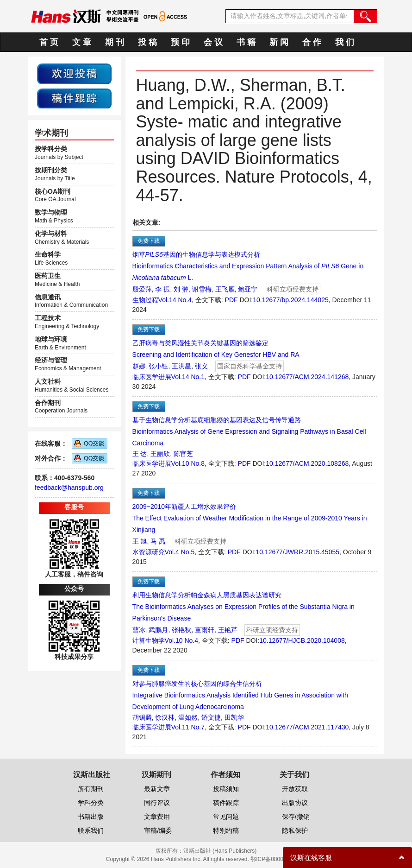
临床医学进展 (152, 377)
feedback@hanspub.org (69, 488)
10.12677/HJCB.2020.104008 (302, 640)
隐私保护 (295, 830)
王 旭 (140, 541)
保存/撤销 (296, 817)
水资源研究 (149, 552)
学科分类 (91, 803)
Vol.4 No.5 (180, 552)
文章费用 (157, 817)
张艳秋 (181, 630)
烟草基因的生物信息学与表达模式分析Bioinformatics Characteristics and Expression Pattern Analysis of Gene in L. (248, 266)
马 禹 (158, 541)
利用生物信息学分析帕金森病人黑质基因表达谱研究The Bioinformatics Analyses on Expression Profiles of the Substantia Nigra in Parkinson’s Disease (243, 607)
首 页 (49, 42)
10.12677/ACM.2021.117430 (307, 727)
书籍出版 (91, 817)
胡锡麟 (142, 717)
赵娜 (139, 366)
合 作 (312, 42)
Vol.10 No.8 (188, 463)
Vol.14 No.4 (175, 300)
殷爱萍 (142, 289)
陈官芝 (183, 454)
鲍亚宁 (248, 289)
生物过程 (145, 300)
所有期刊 (91, 789)
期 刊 (115, 42)
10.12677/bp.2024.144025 (291, 300)
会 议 (213, 42)
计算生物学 (149, 640)
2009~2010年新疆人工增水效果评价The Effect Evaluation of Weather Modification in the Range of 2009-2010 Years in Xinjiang (250, 518)
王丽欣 (160, 454)
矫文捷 (211, 717)
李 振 (162, 289)
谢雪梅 (202, 289)
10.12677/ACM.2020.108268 (307, 463)
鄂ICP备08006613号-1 (278, 859)
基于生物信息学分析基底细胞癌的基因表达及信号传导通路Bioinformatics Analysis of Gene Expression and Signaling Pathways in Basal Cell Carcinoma (249, 431)
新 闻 (279, 42)
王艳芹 (228, 630)
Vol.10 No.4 (181, 640)
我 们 (345, 42)
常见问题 (226, 817)
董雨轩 (205, 630)
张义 (201, 366)
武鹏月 (158, 630)
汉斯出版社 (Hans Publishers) (220, 851)
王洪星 (181, 366)
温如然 (188, 717)
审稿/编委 (158, 830)
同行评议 (157, 803)
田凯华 (234, 717)
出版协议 (295, 803)
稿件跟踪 (226, 803)
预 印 (180, 42)
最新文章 (157, 789)
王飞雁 (225, 289)
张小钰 (158, 366)
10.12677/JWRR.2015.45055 (297, 552)
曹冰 (139, 630)
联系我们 (91, 830)
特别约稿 (226, 830)
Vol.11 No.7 (188, 727)
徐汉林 (165, 717)
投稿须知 (226, 789)
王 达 (140, 454)
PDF (231, 300)
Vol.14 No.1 (188, 377)
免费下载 (149, 241)
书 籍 (246, 42)
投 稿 (147, 42)
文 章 (82, 42)
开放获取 (295, 789)
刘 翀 (181, 289)
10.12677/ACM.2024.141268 (307, 377)
